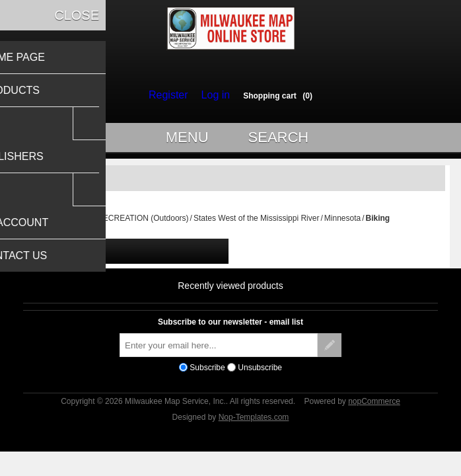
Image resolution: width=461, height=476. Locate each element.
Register (171, 95)
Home (82, 224)
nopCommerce (374, 407)
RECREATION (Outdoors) (143, 224)
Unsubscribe (260, 374)
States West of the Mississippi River (257, 224)
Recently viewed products (230, 292)
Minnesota (342, 224)
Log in (212, 95)
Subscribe (207, 374)
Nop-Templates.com (254, 423)
